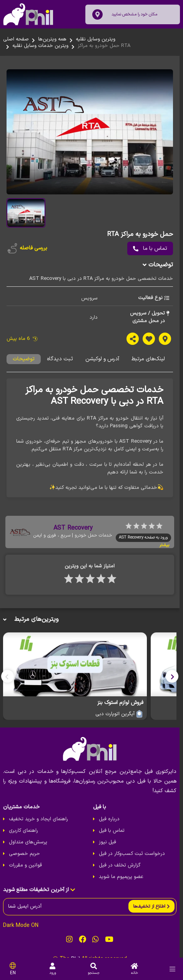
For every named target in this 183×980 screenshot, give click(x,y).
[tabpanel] (91, 441)
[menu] (172, 969)
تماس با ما (154, 252)
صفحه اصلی (16, 39)
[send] (155, 911)
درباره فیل (111, 824)
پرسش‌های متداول (28, 847)
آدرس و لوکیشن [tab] (102, 362)
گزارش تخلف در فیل (121, 870)
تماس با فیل (113, 835)
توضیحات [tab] (24, 362)
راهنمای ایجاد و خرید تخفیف (38, 824)
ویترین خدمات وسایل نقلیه (40, 46)
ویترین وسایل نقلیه (96, 39)
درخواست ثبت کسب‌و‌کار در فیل (133, 858)
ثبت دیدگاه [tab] (60, 362)
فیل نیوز (109, 847)
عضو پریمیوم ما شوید (123, 881)
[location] (97, 14)
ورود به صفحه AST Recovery (147, 541)
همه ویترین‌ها (52, 39)
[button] (176, 680)
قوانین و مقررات (25, 870)
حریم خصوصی (24, 858)
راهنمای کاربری (23, 835)
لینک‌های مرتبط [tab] (148, 362)
